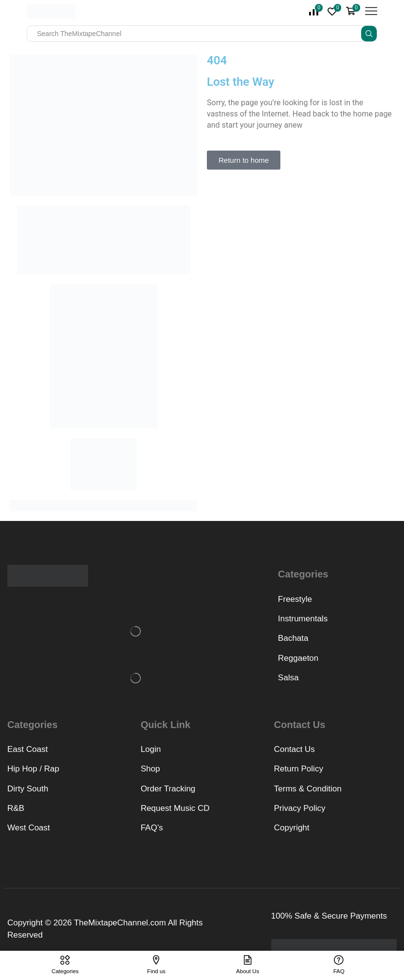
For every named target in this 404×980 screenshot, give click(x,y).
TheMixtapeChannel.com (120, 923)
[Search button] (369, 34)
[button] (244, 160)
